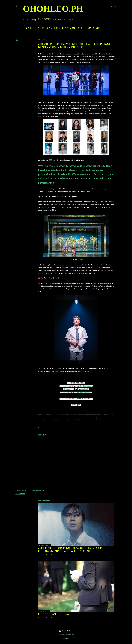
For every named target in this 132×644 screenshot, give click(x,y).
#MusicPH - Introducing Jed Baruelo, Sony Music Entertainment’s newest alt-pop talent (70, 549)
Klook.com (20, 494)
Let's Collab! (72, 28)
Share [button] (17, 40)
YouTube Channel (84, 392)
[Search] (114, 6)
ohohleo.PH (53, 9)
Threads (67, 389)
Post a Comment (47, 555)
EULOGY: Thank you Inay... (54, 614)
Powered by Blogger (66, 631)
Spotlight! (31, 28)
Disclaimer (93, 28)
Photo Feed (51, 28)
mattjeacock (71, 635)
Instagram (88, 386)
